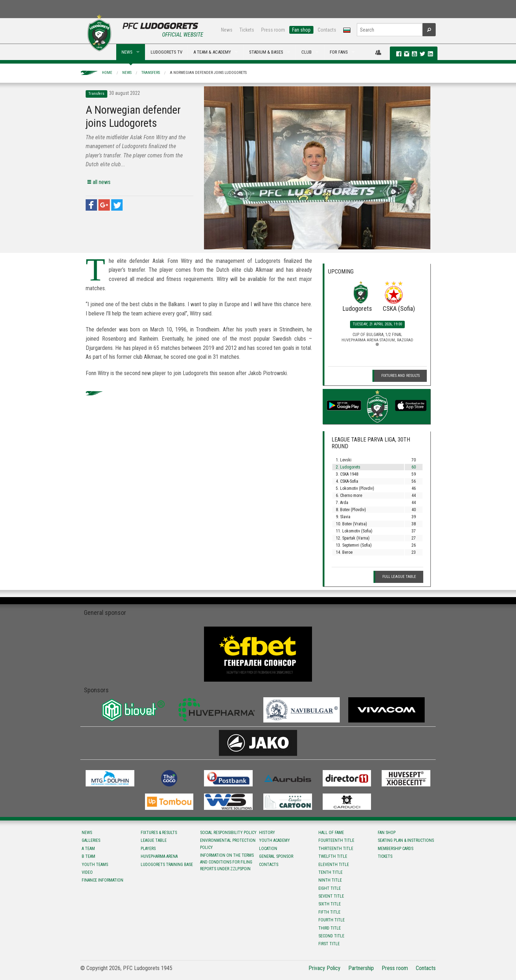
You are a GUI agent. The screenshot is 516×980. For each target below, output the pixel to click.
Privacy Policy (324, 968)
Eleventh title (334, 865)
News (227, 30)
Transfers (151, 73)
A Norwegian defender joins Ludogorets (208, 73)
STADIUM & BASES (266, 52)
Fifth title (329, 912)
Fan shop (301, 30)
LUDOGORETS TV (166, 52)
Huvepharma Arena (159, 856)
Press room (273, 30)
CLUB (307, 52)
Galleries (91, 840)
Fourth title (332, 920)
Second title (331, 936)
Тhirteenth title (336, 849)
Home (107, 73)
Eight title (330, 888)
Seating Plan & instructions (406, 840)
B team (88, 856)
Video (87, 872)
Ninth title (330, 880)
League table (154, 840)
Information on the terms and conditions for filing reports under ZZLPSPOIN (227, 862)
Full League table (399, 577)
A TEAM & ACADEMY (212, 52)
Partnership (361, 968)
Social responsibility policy (228, 833)
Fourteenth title (336, 840)
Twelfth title (333, 856)
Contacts (327, 30)
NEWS (127, 52)
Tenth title (330, 872)
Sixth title (330, 904)
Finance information (103, 880)
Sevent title (331, 896)
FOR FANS (339, 52)
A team (88, 849)
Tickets (247, 30)
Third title (330, 928)
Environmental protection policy (228, 844)
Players (148, 849)
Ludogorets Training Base (167, 865)
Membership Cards (396, 849)
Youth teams (95, 865)
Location (268, 849)
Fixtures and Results (401, 376)
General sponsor (276, 856)
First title (329, 944)
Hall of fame (331, 833)
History (267, 833)
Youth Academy (275, 840)
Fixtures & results (159, 833)
